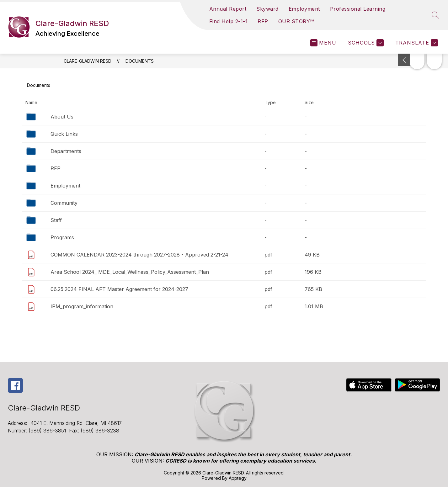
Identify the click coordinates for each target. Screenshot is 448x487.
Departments (66, 151)
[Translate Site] (416, 43)
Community (64, 203)
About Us (62, 117)
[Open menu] (323, 43)
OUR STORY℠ (296, 21)
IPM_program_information (82, 306)
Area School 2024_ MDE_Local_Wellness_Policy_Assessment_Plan (130, 272)
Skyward (267, 9)
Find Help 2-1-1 (229, 21)
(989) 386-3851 (47, 431)
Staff (56, 220)
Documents (140, 61)
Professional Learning (358, 9)
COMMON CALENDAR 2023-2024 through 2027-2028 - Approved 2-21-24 (139, 255)
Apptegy (238, 478)
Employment (304, 9)
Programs (62, 237)
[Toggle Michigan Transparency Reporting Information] (404, 60)
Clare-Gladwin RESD (88, 61)
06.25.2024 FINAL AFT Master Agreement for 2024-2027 (119, 289)
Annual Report (228, 9)
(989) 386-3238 (100, 431)
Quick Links (64, 134)
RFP (263, 21)
